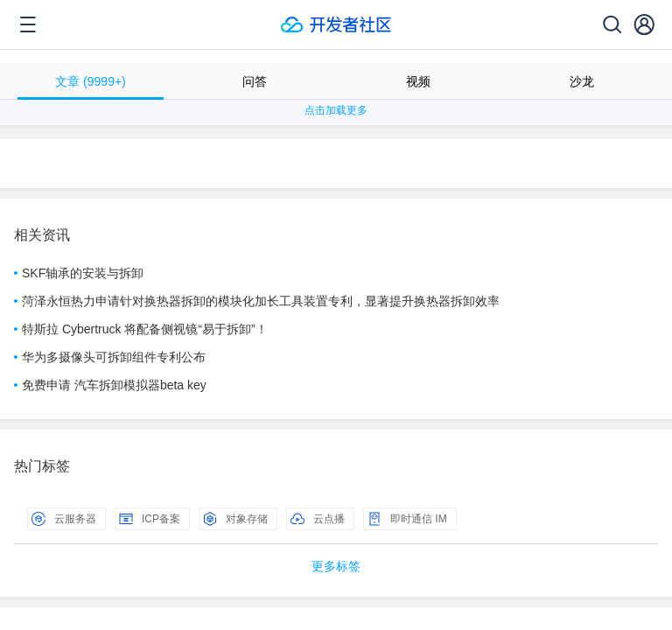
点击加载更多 (336, 110)
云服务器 (64, 519)
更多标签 (336, 566)
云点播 (318, 519)
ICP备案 (150, 519)
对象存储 (235, 519)
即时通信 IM (407, 519)
